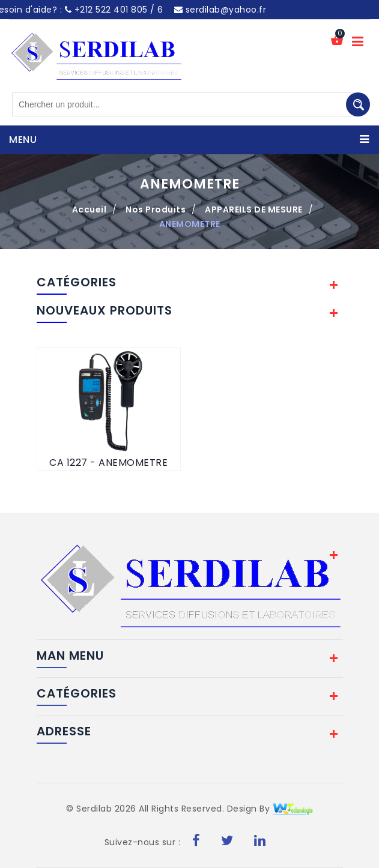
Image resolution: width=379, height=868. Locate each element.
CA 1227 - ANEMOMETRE (108, 463)
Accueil (89, 209)
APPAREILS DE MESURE (254, 209)
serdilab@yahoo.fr (220, 10)
